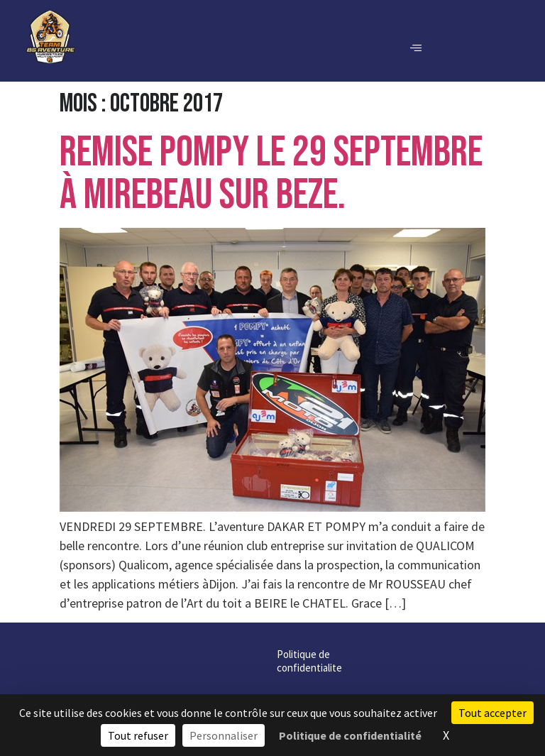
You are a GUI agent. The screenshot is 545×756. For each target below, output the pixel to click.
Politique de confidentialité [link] (350, 735)
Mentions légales (337, 654)
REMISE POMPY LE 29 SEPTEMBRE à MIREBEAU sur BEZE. (271, 174)
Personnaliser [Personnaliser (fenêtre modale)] (224, 735)
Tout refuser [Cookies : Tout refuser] (138, 735)
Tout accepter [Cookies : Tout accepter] (492, 713)
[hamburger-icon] (415, 48)
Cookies (273, 654)
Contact (401, 654)
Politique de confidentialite (187, 654)
